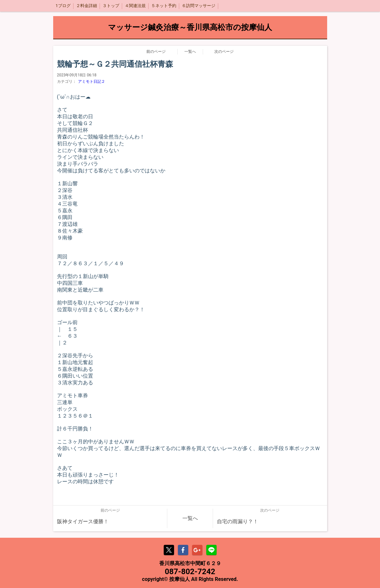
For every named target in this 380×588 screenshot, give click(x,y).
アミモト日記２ (92, 82)
